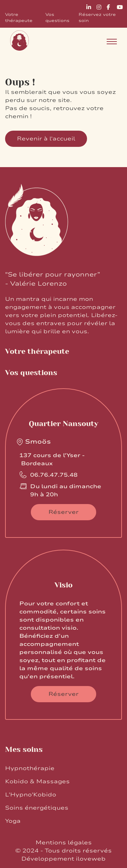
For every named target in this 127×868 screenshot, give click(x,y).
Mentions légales (64, 843)
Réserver (63, 512)
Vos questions (57, 18)
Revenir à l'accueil (46, 139)
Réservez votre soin (97, 18)
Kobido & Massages (37, 782)
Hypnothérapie (30, 768)
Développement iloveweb (63, 859)
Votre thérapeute (19, 18)
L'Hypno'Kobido (31, 795)
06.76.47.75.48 (54, 475)
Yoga (13, 821)
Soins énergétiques (37, 808)
